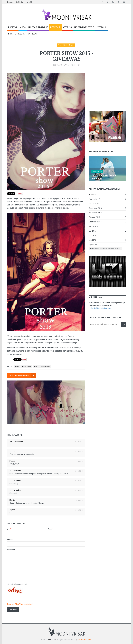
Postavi (13, 610)
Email (51, 529)
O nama (10, 2)
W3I (79, 640)
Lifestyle (55, 27)
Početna (13, 27)
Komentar (11, 550)
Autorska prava (86, 640)
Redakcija (19, 2)
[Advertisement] (108, 89)
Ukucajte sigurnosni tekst (17, 584)
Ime (9, 529)
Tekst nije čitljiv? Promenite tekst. (20, 604)
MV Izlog (32, 34)
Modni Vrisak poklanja (66, 45)
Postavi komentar (23, 376)
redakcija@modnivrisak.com (100, 308)
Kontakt (29, 2)
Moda (23, 27)
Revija (36, 366)
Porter (17, 366)
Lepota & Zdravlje (38, 27)
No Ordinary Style (84, 27)
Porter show (27, 366)
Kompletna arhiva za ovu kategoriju (105, 248)
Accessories (97, 171)
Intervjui (101, 27)
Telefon (10, 539)
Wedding (67, 27)
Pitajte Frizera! (17, 34)
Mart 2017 (93, 194)
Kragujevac (45, 366)
